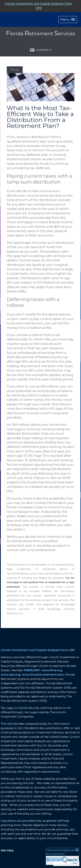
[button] (68, 20)
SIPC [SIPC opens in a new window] (37, 670)
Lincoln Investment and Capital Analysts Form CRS (38, 650)
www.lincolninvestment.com (43, 675)
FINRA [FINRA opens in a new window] (28, 670)
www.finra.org (52, 670)
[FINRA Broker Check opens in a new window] (62, 857)
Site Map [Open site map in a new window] (7, 850)
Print (15, 70)
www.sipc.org (11, 675)
